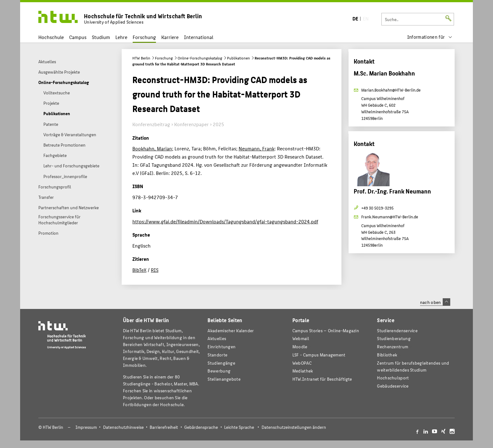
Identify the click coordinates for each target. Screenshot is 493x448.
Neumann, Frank (257, 148)
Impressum (86, 427)
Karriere (170, 37)
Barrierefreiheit (164, 427)
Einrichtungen (222, 347)
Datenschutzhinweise (123, 427)
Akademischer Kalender (231, 330)
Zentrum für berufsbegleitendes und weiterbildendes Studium (413, 366)
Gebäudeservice (393, 386)
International (199, 37)
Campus (78, 37)
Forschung (144, 37)
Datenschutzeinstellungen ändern (294, 427)
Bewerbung (219, 371)
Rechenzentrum (393, 347)
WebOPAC (302, 363)
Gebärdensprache (201, 427)
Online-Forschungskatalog (200, 58)
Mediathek (303, 371)
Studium (101, 37)
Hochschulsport (393, 378)
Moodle (300, 347)
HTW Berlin (141, 58)
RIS (155, 270)
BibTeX (139, 270)
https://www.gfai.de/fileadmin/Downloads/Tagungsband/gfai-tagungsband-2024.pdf (225, 221)
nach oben (435, 302)
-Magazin (326, 330)
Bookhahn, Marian (152, 148)
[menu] (430, 37)
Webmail (301, 338)
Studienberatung (394, 338)
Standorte (217, 355)
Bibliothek (387, 355)
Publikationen (238, 58)
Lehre (121, 37)
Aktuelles (217, 338)
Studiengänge (221, 363)
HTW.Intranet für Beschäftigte (322, 379)
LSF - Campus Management (319, 355)
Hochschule (51, 37)
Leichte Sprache (239, 427)
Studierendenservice (397, 330)
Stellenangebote (224, 379)
